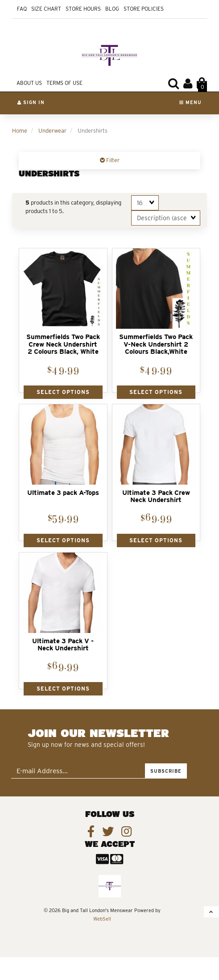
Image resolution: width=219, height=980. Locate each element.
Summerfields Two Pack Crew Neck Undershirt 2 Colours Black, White (63, 344)
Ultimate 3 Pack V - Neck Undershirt (63, 645)
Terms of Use (64, 83)
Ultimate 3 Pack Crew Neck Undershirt (156, 496)
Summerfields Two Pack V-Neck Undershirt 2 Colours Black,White (156, 344)
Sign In (31, 102)
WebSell (102, 919)
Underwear (52, 131)
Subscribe (166, 771)
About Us (29, 83)
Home (20, 131)
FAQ (22, 9)
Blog (112, 9)
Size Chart (46, 9)
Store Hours (83, 9)
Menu (190, 102)
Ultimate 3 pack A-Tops (63, 493)
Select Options (63, 392)
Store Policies (144, 9)
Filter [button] (112, 160)
